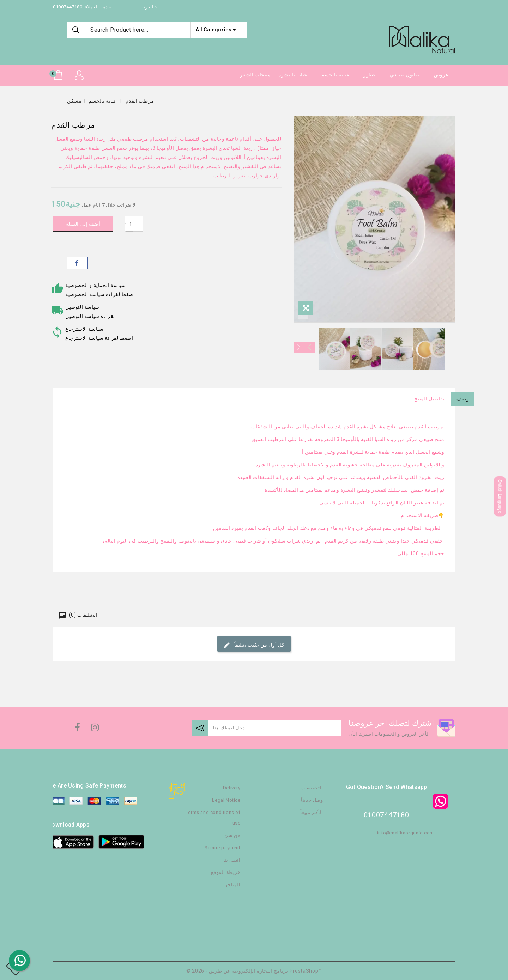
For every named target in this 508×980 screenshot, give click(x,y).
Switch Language (500, 497)
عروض (441, 75)
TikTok (107, 731)
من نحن (232, 835)
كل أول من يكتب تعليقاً (254, 645)
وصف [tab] (463, 399)
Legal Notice (226, 800)
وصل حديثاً (312, 800)
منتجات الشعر (255, 75)
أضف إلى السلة (85, 224)
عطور (370, 75)
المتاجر (233, 885)
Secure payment (222, 848)
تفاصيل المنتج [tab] (429, 399)
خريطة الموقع (226, 872)
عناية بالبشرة (293, 75)
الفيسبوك (77, 729)
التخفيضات (312, 788)
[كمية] (138, 224)
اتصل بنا (232, 860)
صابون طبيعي (405, 75)
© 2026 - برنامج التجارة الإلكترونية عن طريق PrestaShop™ (254, 971)
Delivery (232, 788)
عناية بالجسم (335, 75)
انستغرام (94, 729)
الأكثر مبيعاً (312, 812)
